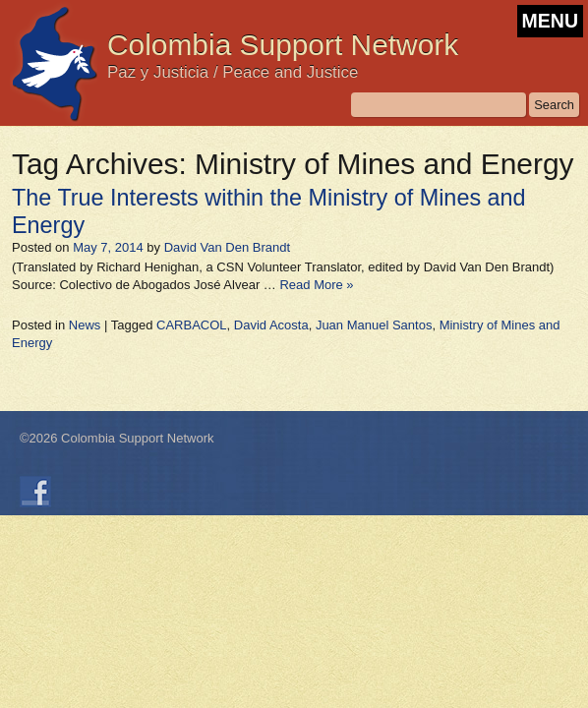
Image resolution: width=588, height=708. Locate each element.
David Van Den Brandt (227, 247)
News (85, 325)
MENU (550, 21)
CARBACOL (192, 325)
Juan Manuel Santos (374, 325)
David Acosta (271, 325)
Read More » (316, 285)
